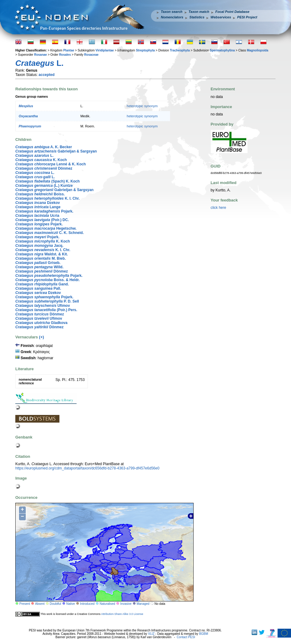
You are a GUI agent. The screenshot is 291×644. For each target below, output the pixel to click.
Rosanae (40, 55)
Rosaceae (91, 55)
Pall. (38, 288)
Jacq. (39, 246)
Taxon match (199, 12)
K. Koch (41, 160)
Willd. (39, 267)
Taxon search (172, 12)
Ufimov (43, 306)
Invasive (126, 604)
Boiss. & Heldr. (47, 280)
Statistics (197, 17)
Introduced (87, 604)
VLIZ (151, 634)
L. (34, 156)
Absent (40, 604)
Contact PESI (186, 637)
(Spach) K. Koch (47, 181)
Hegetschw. (46, 228)
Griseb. (38, 263)
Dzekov (38, 203)
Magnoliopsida (258, 50)
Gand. (42, 284)
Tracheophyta (180, 50)
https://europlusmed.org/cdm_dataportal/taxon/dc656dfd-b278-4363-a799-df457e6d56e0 (87, 468)
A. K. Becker (44, 147)
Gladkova (41, 323)
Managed (143, 604)
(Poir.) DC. (42, 220)
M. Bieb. (41, 258)
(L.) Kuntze (44, 186)
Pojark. (44, 211)
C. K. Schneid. (49, 233)
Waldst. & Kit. (42, 254)
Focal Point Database (232, 12)
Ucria (37, 216)
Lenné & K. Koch (51, 164)
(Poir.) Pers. (46, 310)
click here (219, 208)
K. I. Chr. (47, 198)
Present (25, 604)
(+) (41, 337)
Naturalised (107, 604)
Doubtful (55, 604)
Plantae (69, 50)
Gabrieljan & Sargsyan (56, 151)
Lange (38, 207)
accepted (47, 75)
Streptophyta (145, 50)
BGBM (204, 634)
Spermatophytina (222, 50)
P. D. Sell (47, 301)
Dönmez (44, 168)
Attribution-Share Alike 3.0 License (122, 614)
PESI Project (247, 17)
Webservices (221, 17)
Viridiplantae (105, 50)
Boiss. (40, 194)
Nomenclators (172, 17)
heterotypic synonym (142, 106)
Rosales (65, 55)
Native (70, 604)
